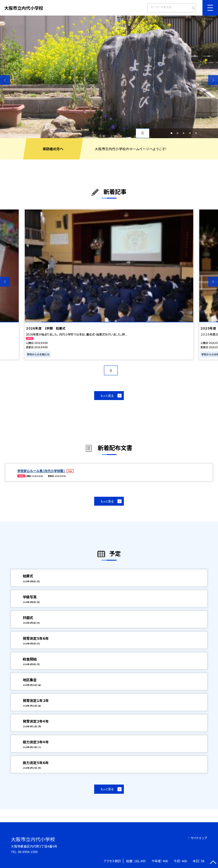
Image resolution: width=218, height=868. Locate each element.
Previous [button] (5, 80)
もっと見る (107, 396)
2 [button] (177, 133)
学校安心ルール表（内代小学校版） (41, 471)
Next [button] (213, 80)
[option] (109, 77)
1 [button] (171, 133)
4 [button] (190, 133)
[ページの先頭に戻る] (213, 863)
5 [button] (196, 133)
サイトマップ (199, 838)
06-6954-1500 (28, 852)
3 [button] (184, 133)
